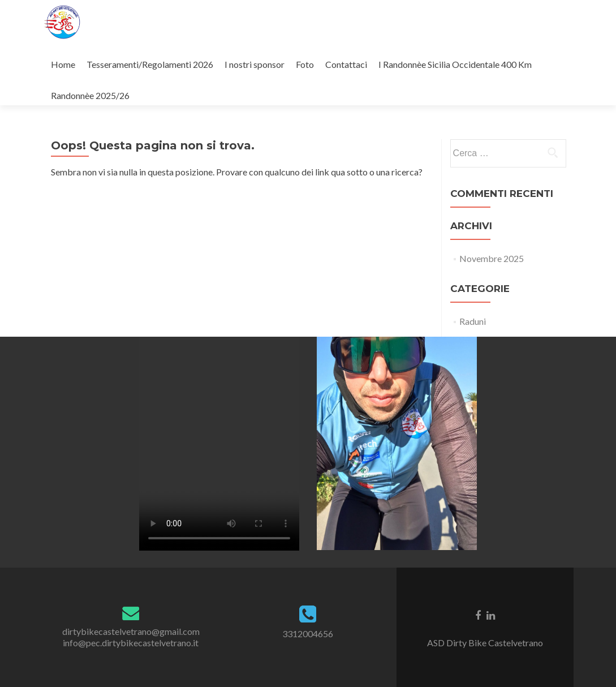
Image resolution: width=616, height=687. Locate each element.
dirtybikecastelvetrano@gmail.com (131, 631)
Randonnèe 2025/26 (90, 95)
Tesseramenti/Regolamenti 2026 (150, 64)
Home (63, 64)
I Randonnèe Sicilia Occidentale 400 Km (455, 64)
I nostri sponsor (255, 64)
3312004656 (308, 634)
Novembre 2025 (492, 258)
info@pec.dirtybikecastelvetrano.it (131, 643)
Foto (305, 64)
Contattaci (346, 64)
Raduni (473, 321)
